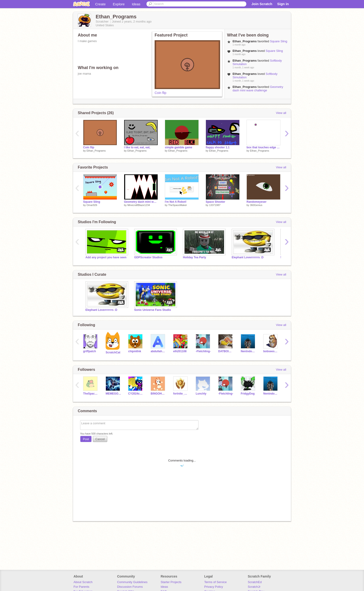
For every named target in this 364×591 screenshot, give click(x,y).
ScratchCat (113, 352)
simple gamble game (179, 147)
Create (100, 4)
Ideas (136, 4)
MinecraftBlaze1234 (139, 205)
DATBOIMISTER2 (226, 351)
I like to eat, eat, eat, (137, 147)
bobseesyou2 (271, 351)
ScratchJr (254, 587)
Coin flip (161, 93)
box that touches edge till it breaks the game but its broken (263, 147)
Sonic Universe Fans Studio (153, 310)
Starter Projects (171, 582)
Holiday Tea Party (195, 257)
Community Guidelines (132, 582)
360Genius (256, 205)
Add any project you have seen (106, 257)
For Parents (81, 587)
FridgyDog (248, 394)
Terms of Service (216, 582)
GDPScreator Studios (148, 257)
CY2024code (136, 394)
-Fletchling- (203, 351)
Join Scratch (262, 4)
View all (281, 113)
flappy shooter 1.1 (218, 147)
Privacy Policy (214, 587)
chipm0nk (135, 351)
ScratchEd (255, 582)
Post (86, 439)
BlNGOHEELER (158, 394)
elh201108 (180, 351)
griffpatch (89, 351)
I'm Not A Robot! (176, 202)
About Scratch (83, 582)
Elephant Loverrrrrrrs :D (248, 257)
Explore (119, 4)
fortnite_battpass (181, 394)
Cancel (100, 439)
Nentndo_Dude (249, 351)
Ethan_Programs (96, 151)
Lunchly (201, 394)
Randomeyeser (257, 202)
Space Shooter (215, 202)
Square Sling (279, 41)
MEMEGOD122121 (113, 394)
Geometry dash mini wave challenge (258, 89)
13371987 (215, 205)
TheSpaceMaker (177, 205)
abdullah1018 (158, 351)
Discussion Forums (130, 587)
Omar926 (92, 205)
